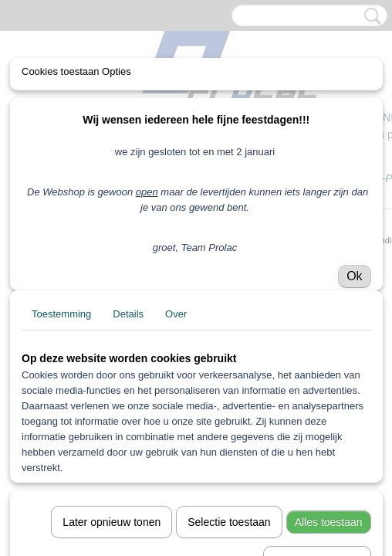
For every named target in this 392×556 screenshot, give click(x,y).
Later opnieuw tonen (112, 522)
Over (176, 314)
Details (128, 314)
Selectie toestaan (229, 522)
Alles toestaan (329, 522)
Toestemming (61, 314)
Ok (354, 276)
